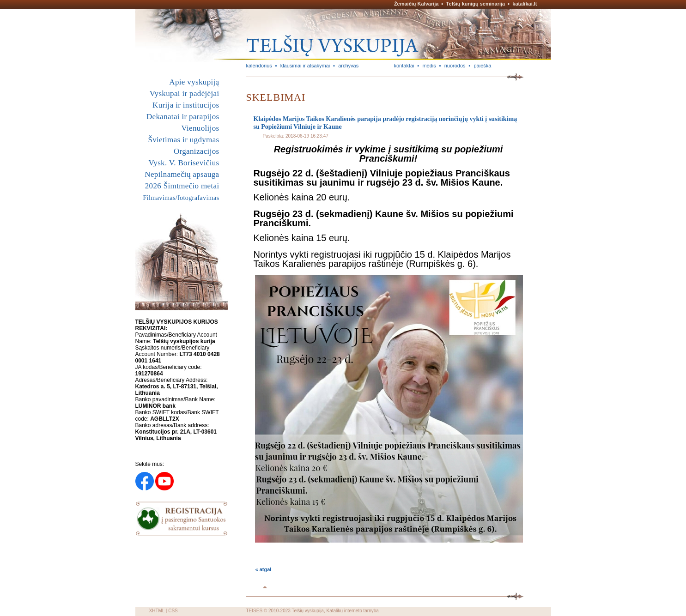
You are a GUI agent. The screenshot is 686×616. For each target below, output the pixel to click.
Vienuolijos (200, 128)
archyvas (348, 66)
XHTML (157, 611)
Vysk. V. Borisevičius (184, 163)
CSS (173, 611)
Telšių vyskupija (307, 611)
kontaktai (404, 66)
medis (429, 66)
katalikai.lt (525, 4)
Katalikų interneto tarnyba (352, 611)
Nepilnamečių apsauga (182, 174)
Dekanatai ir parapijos (183, 117)
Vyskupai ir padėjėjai (185, 94)
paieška (482, 66)
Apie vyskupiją (194, 82)
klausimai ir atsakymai (305, 66)
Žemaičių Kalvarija (416, 4)
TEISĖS (255, 611)
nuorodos (455, 66)
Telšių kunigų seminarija (476, 4)
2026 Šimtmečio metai (182, 186)
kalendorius (259, 66)
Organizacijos (197, 151)
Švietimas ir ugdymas (183, 140)
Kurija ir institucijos (186, 105)
